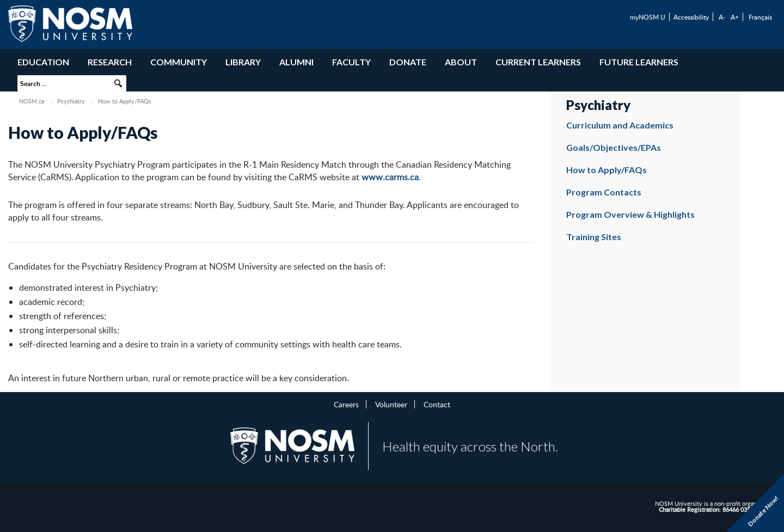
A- (722, 17)
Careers (346, 404)
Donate (408, 62)
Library (243, 62)
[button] (118, 83)
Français (760, 17)
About (461, 62)
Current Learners (538, 62)
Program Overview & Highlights (630, 214)
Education (43, 62)
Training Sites (594, 237)
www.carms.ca (390, 177)
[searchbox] (72, 83)
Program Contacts (604, 192)
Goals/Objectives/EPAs (614, 147)
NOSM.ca (32, 101)
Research (110, 62)
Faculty (351, 62)
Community (179, 62)
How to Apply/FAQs (607, 170)
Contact (437, 404)
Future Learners (639, 62)
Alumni (296, 62)
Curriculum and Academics (620, 125)
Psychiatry (71, 101)
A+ (735, 17)
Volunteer (391, 404)
